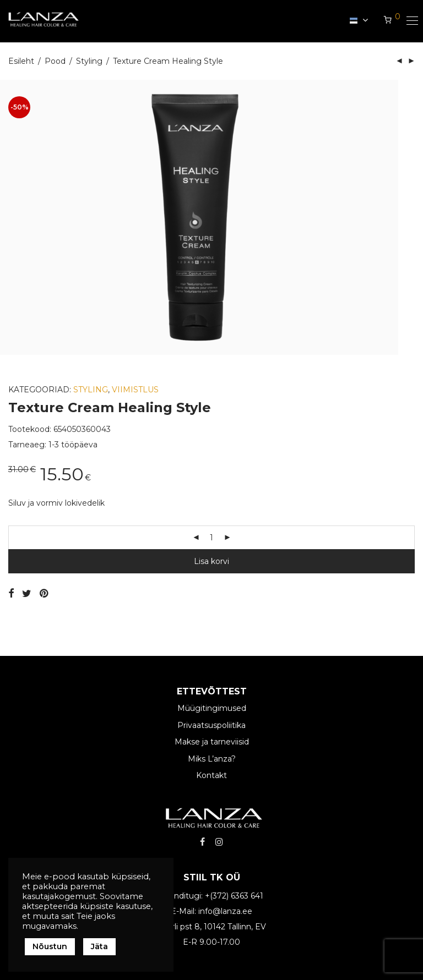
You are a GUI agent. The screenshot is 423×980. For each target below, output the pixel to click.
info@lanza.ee (225, 911)
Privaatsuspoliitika (211, 725)
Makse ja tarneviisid (212, 742)
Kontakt (211, 775)
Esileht (21, 61)
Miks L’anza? (212, 759)
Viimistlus (135, 390)
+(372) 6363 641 (234, 896)
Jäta (99, 946)
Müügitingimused (212, 709)
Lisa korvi (211, 561)
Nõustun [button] (50, 946)
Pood (55, 61)
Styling (89, 61)
